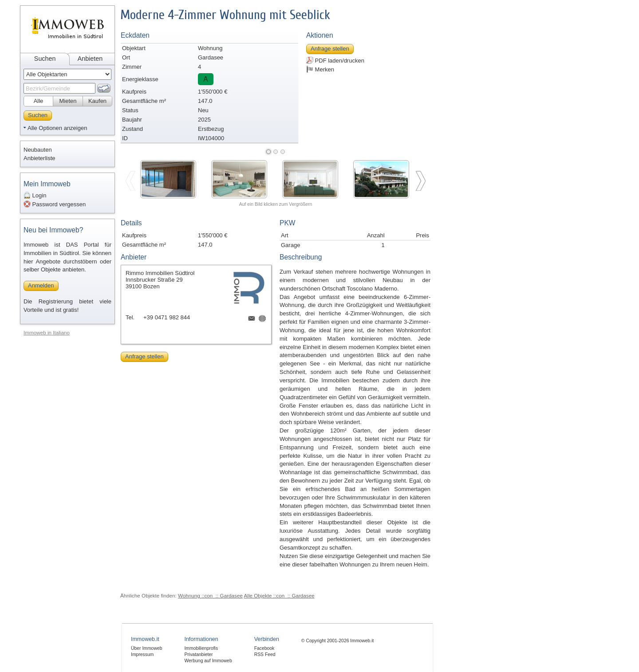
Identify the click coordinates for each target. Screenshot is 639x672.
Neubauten (38, 150)
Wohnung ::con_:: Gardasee (210, 595)
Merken (320, 69)
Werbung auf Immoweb (208, 661)
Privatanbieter (198, 654)
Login (35, 195)
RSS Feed (265, 654)
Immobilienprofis (201, 648)
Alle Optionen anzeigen (57, 128)
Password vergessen (55, 204)
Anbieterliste (39, 158)
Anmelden (41, 285)
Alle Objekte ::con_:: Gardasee (279, 595)
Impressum (142, 654)
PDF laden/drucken (335, 60)
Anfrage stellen (330, 49)
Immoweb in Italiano (47, 332)
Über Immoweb (146, 648)
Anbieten (90, 59)
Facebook (264, 648)
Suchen (45, 59)
